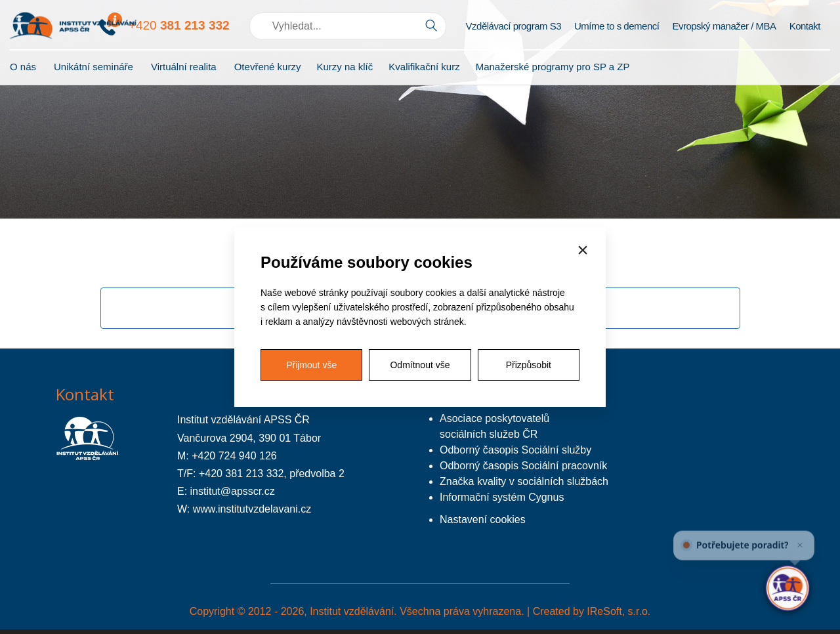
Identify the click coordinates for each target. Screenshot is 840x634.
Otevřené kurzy (268, 67)
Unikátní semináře (94, 67)
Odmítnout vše (420, 365)
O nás (23, 67)
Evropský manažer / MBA (724, 26)
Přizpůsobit (529, 365)
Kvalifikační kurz (424, 67)
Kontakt (805, 26)
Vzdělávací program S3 (514, 26)
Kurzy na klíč (345, 67)
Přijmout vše (311, 365)
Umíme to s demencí (617, 26)
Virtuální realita (184, 67)
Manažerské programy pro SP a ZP (553, 67)
